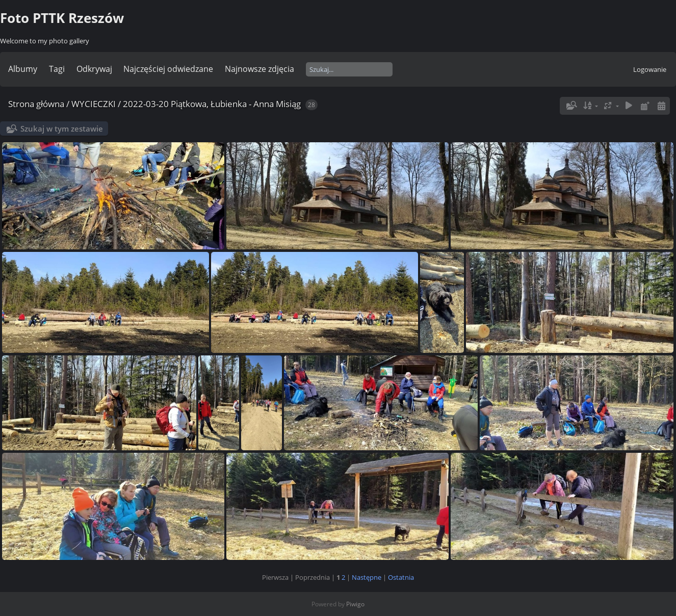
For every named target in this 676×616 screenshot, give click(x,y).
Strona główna (36, 104)
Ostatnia (401, 577)
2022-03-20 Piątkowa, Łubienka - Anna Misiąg (212, 104)
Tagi (57, 69)
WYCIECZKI (94, 104)
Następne (367, 577)
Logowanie (650, 69)
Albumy (23, 69)
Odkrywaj (94, 69)
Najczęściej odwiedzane (168, 69)
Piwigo (355, 604)
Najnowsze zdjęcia (259, 69)
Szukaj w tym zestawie (62, 129)
